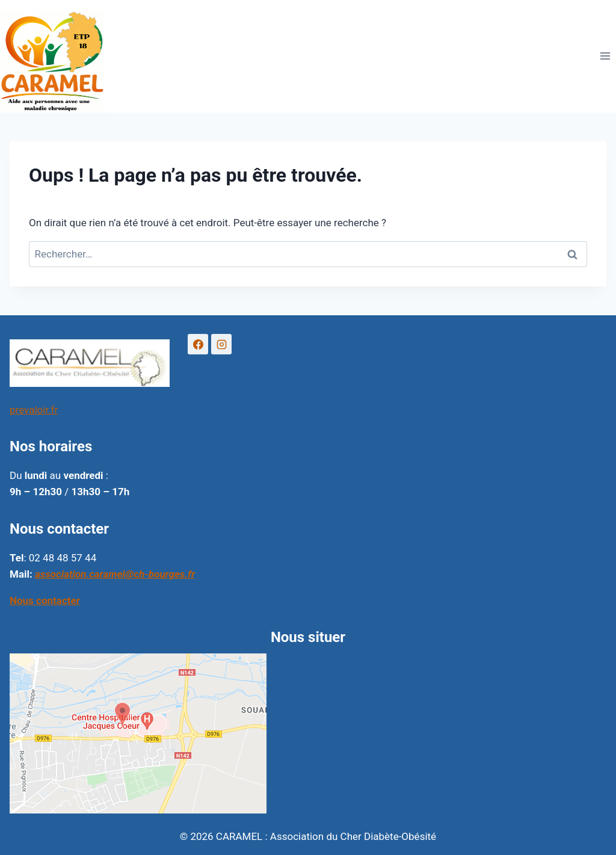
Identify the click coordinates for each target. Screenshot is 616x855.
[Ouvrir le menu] (605, 56)
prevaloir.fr (34, 410)
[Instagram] (221, 344)
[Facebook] (198, 344)
